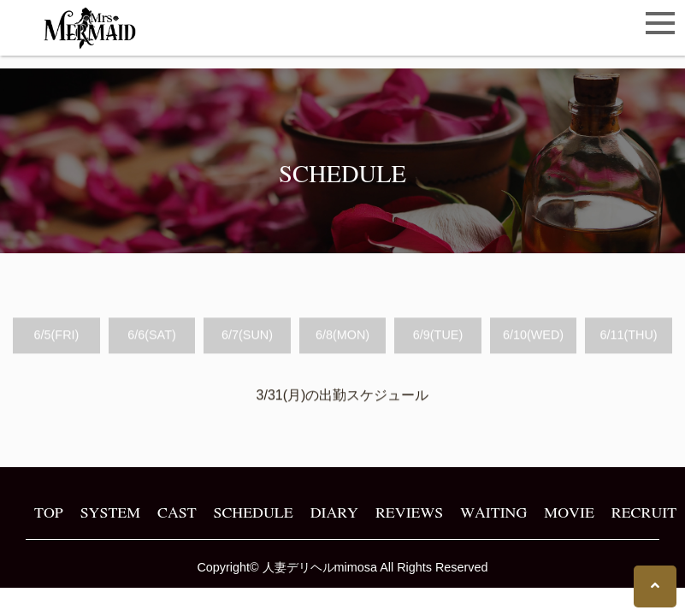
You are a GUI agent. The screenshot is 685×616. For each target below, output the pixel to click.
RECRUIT (644, 512)
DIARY (334, 512)
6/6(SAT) (152, 335)
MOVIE (569, 512)
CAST (177, 512)
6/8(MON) (342, 335)
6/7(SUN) (247, 335)
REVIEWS (409, 512)
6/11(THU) (628, 335)
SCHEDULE (254, 512)
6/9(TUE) (438, 335)
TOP (49, 512)
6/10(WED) (533, 335)
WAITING (493, 512)
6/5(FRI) (57, 335)
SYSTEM (110, 512)
